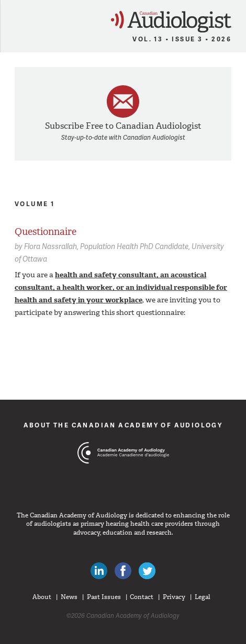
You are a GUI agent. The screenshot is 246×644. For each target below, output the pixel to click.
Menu (13, 19)
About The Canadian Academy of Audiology (123, 425)
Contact (142, 597)
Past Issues (104, 597)
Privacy (174, 597)
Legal (203, 597)
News (69, 597)
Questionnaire (46, 232)
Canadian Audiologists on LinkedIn (99, 571)
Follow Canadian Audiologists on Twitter (147, 571)
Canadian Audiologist (171, 22)
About (42, 597)
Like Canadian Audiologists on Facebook (123, 571)
